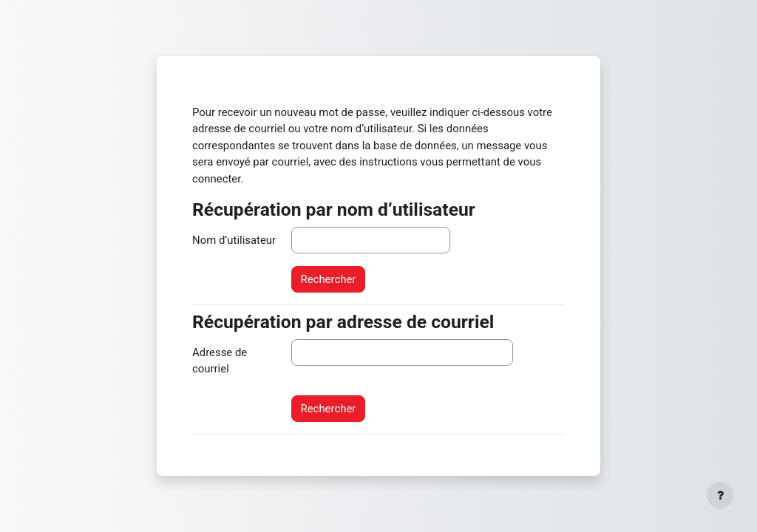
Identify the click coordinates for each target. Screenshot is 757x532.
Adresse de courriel (220, 361)
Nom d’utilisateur (234, 240)
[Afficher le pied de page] (720, 495)
